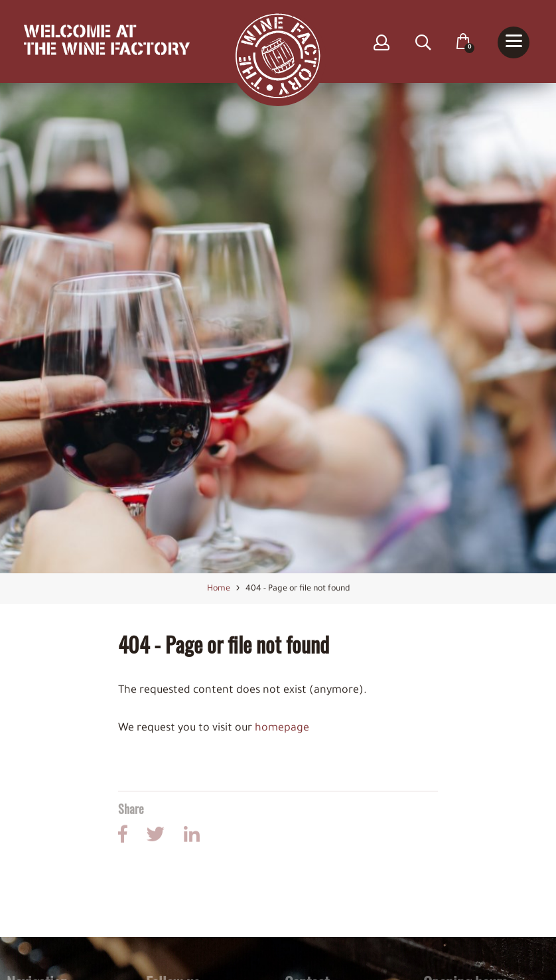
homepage (282, 729)
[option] (278, 329)
